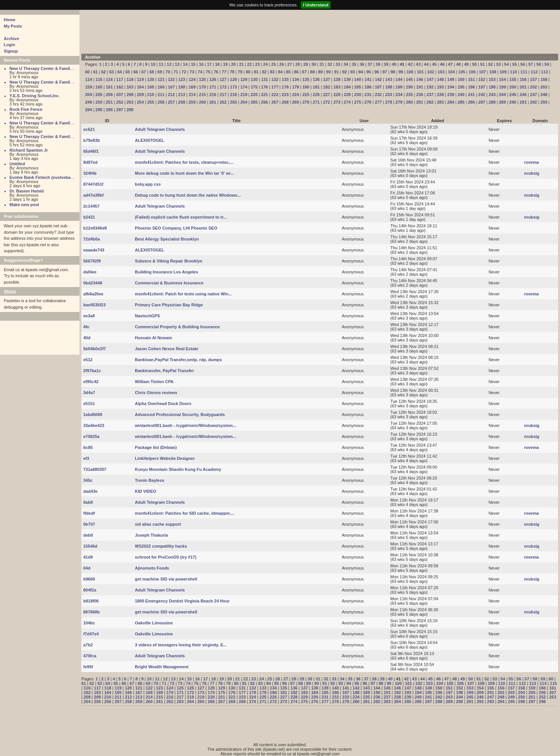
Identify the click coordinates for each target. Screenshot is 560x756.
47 (450, 64)
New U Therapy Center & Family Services (50, 68)
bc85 (88, 447)
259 (192, 102)
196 (471, 87)
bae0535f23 (94, 305)
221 (264, 95)
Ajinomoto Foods (152, 568)
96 (376, 72)
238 (440, 95)
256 (161, 102)
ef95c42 (91, 382)
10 (153, 64)
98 (393, 72)
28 (298, 64)
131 (264, 79)
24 (266, 64)
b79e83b (92, 140)
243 (492, 95)
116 (109, 79)
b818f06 (91, 601)
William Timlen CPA (154, 382)
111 (524, 72)
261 (213, 102)
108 (493, 72)
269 (296, 102)
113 (544, 72)
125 (202, 79)
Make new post (24, 205)
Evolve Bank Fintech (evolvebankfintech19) (52, 177)
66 (135, 72)
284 (451, 102)
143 (389, 79)
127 (223, 79)
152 (482, 79)
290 (513, 102)
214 (192, 95)
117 (120, 79)
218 (233, 95)
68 (152, 72)
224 (296, 95)
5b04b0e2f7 (95, 349)
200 (513, 87)
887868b (91, 612)
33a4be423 (94, 425)
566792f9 (92, 261)
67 (144, 72)
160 (99, 87)
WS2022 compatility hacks (161, 546)
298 (130, 110)
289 (502, 102)
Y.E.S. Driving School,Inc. (35, 96)
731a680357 (95, 469)
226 (316, 95)
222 (275, 95)
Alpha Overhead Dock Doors (163, 404)
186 (368, 87)
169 (192, 87)
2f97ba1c (92, 371)
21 (241, 64)
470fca (90, 656)
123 (182, 79)
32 (330, 64)
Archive (11, 39)
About (10, 291)
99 (401, 72)
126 (213, 79)
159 (89, 87)
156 (523, 79)
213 (182, 95)
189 (399, 87)
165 (151, 87)
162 (120, 87)
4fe (86, 327)
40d (87, 338)
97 (385, 72)
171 (213, 87)
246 (523, 95)
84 (280, 72)
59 (547, 64)
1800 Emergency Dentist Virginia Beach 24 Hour (182, 601)
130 (254, 79)
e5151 (89, 404)
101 (420, 72)
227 (327, 95)
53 (498, 64)
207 (120, 95)
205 (99, 95)
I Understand (316, 5)
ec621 (89, 129)
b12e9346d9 (95, 228)
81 (256, 72)
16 (201, 64)
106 (472, 72)
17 (209, 64)
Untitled (17, 164)
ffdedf (89, 513)
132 (275, 79)
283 (440, 102)
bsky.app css (148, 184)
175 (254, 87)
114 (89, 79)
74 (200, 72)
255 (151, 102)
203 (544, 87)
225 (306, 95)
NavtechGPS (148, 316)
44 (426, 64)
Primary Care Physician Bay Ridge (169, 305)
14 (185, 64)
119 (140, 79)
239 (451, 95)
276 (368, 102)
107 (482, 72)
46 (442, 64)
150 (461, 79)
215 (202, 95)
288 (492, 102)
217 (223, 95)
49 (466, 64)
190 (409, 87)
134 (296, 79)
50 (474, 64)
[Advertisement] (269, 31)
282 (430, 102)
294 (89, 110)
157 (534, 79)
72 (184, 72)
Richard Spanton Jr (29, 150)
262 (223, 102)
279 (399, 102)
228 (337, 95)
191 (420, 87)
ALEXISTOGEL (150, 140)
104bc (89, 623)
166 (161, 87)
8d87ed (90, 162)
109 (503, 72)
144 (399, 79)
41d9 (88, 557)
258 (182, 102)
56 (523, 64)
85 (288, 72)
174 (244, 87)
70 (168, 72)
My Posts (13, 26)
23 (257, 64)
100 (410, 72)
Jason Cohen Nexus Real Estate (167, 349)
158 (544, 79)
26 (282, 64)
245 (513, 95)
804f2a (90, 590)
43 (418, 64)
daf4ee (90, 272)
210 (151, 95)
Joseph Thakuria (152, 535)
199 (502, 87)
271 (316, 102)
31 (322, 64)
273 (337, 102)
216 (213, 95)
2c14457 (91, 206)
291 (523, 102)
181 (316, 87)
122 (171, 79)
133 (285, 79)
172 (223, 87)
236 (420, 95)
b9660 (89, 579)
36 (362, 64)
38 (378, 64)
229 (347, 95)
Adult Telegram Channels (160, 129)
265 (254, 102)
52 (490, 64)
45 (434, 64)
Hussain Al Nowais (154, 338)
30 (314, 64)
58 (539, 64)
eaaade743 (94, 250)
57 (530, 64)
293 (544, 102)
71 (176, 72)
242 (482, 95)
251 (109, 102)
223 (285, 95)
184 (347, 87)
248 (544, 95)
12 (169, 64)
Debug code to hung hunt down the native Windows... (188, 195)
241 (471, 95)
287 (482, 102)
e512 (88, 360)
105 (462, 72)
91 (336, 72)
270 (306, 102)
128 (233, 79)
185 (358, 87)
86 (296, 72)
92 (345, 72)
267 (275, 102)
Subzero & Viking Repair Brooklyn (169, 261)
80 (248, 72)
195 (461, 87)
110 (513, 72)
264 (244, 102)
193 (440, 87)
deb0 (88, 535)
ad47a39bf (93, 195)
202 (534, 87)
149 (451, 79)
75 (208, 72)
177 (275, 87)
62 (103, 72)
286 (471, 102)
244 (502, 95)
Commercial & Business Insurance (169, 283)
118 (130, 79)
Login (9, 45)
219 (244, 95)
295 (99, 110)
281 (420, 102)
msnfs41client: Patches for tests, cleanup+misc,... (184, 162)
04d (87, 568)
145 (409, 79)
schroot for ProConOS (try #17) (166, 557)
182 (327, 87)
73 (192, 72)
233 (389, 95)
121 (161, 79)
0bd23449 (93, 283)
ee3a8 (89, 316)
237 (430, 95)
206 (109, 95)
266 (264, 102)
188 (389, 87)
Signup (11, 51)
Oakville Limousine (154, 623)
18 (217, 64)
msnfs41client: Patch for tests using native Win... (184, 294)
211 (161, 95)
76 (216, 72)
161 (109, 87)
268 (285, 102)
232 (378, 95)
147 (430, 79)
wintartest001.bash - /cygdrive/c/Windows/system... (186, 425)
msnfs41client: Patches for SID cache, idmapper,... (185, 513)
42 (410, 64)
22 (249, 64)
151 (471, 79)
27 (289, 64)
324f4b (90, 173)
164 (140, 87)
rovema (531, 162)
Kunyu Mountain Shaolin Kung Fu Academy (178, 469)
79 (240, 72)
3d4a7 (89, 393)
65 (128, 72)
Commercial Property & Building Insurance (177, 327)
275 (358, 102)
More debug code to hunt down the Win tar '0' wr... (185, 173)
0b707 (89, 524)
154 (502, 79)
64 (120, 72)
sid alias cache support (158, 524)
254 (140, 102)
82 (264, 72)
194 (451, 87)
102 (431, 72)
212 (171, 95)
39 (386, 64)
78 (232, 72)
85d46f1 (91, 151)
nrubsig (532, 173)
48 (458, 64)
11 (161, 64)
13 (177, 64)
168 (182, 87)
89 (320, 72)
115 (99, 79)
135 (306, 79)
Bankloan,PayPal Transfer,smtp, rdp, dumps (179, 360)
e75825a (91, 436)
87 (304, 72)
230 (358, 95)
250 (99, 102)
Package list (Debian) (156, 447)
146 (420, 79)
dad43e (90, 491)
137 (327, 79)
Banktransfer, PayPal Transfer (165, 371)
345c (88, 480)
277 (378, 102)
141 (368, 79)
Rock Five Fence (26, 109)
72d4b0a (92, 239)
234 (399, 95)
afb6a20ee (93, 294)
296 (109, 110)
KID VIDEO (146, 491)
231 (368, 95)
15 (193, 64)
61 (95, 72)
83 (272, 72)
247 (534, 95)
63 (112, 72)
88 (313, 72)
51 (482, 64)
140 (358, 79)
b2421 (89, 217)
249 (89, 102)
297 (120, 110)
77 (224, 72)
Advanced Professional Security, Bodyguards (180, 414)
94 (361, 72)
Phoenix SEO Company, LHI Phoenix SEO (176, 228)
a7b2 (88, 645)
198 (492, 87)
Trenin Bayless (150, 480)
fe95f (88, 667)
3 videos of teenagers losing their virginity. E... (181, 645)
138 (337, 79)
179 (296, 87)
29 (306, 64)
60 (87, 72)
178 (285, 87)
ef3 (86, 458)
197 (482, 87)
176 (264, 87)
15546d (90, 546)
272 (327, 102)
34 (346, 64)
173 (233, 87)
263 (233, 102)
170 (202, 87)
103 (441, 72)
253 (130, 102)
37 (370, 64)
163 (130, 87)
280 (409, 102)
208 (130, 95)
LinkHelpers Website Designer (165, 458)
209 (140, 95)
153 (492, 79)
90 (328, 72)
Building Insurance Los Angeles (167, 272)
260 (202, 102)
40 (394, 64)
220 (254, 95)
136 (316, 79)
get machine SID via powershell (166, 579)
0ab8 (88, 502)
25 (274, 64)
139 (347, 79)
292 (534, 102)
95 (369, 72)
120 (151, 79)
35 (354, 64)
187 (378, 87)
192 (430, 87)
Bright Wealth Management (162, 667)
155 (513, 79)
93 (353, 72)
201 (523, 87)
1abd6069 (93, 414)
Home (10, 20)
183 (337, 87)
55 (515, 64)
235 (409, 95)
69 (160, 72)
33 (338, 64)
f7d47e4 (91, 634)
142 (378, 79)
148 (440, 79)
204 (89, 95)
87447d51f (93, 184)
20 (233, 64)
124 (192, 79)
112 (534, 72)
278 (389, 102)
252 (120, 102)
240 (461, 95)
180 (306, 87)
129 (244, 79)
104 (451, 72)
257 (171, 102)
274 (347, 102)
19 (225, 64)
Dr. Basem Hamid (26, 191)
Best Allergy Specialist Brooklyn (167, 239)
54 (507, 64)
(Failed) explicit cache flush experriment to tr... (181, 217)
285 (461, 102)
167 (171, 87)
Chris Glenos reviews (156, 393)
